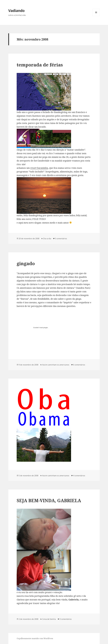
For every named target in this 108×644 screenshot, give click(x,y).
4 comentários (79, 476)
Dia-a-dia (47, 239)
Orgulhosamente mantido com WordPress (35, 638)
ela (18, 292)
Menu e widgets (96, 16)
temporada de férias (40, 65)
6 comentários (79, 365)
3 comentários (66, 619)
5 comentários (61, 239)
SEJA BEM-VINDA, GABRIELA (49, 500)
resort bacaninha (39, 168)
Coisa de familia (49, 619)
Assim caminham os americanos (56, 365)
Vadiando (16, 11)
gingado (26, 263)
